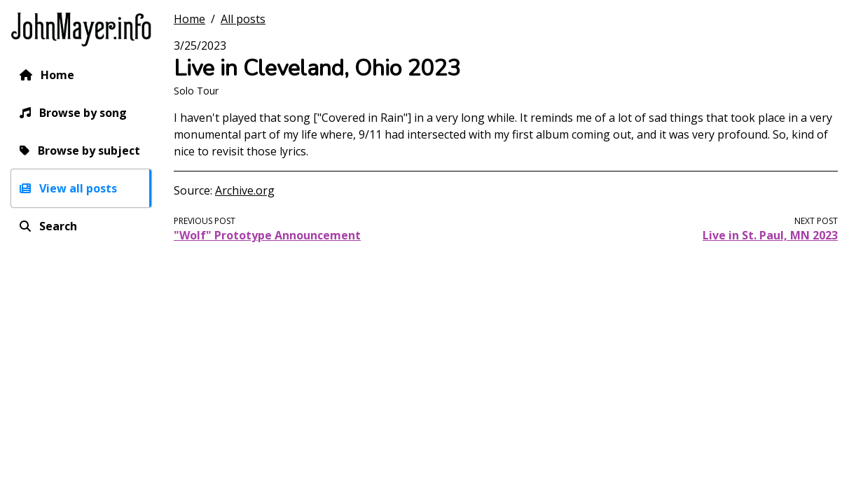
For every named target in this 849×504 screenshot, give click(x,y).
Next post (816, 221)
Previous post (205, 221)
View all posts (78, 188)
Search (58, 226)
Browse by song (83, 113)
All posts (243, 19)
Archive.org (245, 190)
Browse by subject (89, 150)
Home (57, 75)
